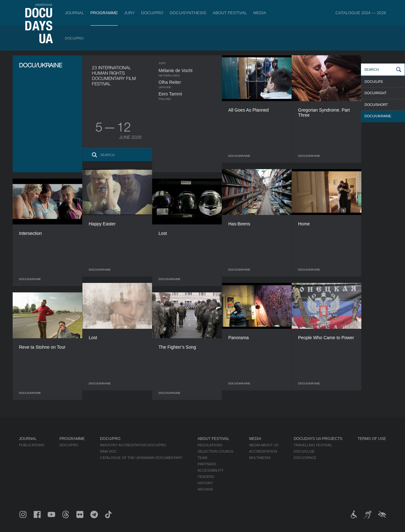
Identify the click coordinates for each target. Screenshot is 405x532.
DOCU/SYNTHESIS (188, 13)
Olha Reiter (182, 82)
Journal (75, 13)
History (206, 483)
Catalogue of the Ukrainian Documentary (141, 458)
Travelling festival (313, 445)
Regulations (210, 445)
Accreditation (263, 451)
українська (44, 4)
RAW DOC (108, 451)
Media (260, 13)
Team (203, 458)
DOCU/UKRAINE (378, 116)
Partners (207, 464)
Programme (104, 13)
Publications (32, 445)
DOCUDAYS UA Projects (318, 439)
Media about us (264, 445)
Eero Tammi (183, 94)
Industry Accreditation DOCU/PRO (133, 445)
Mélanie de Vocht (188, 70)
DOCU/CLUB (304, 451)
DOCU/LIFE (374, 82)
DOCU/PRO (152, 13)
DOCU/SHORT (376, 105)
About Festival (230, 13)
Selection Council (216, 451)
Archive (206, 489)
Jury (129, 13)
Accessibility (211, 470)
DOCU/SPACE (305, 458)
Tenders (206, 477)
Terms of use (372, 439)
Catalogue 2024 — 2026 (361, 13)
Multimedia (260, 458)
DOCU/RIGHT (376, 93)
